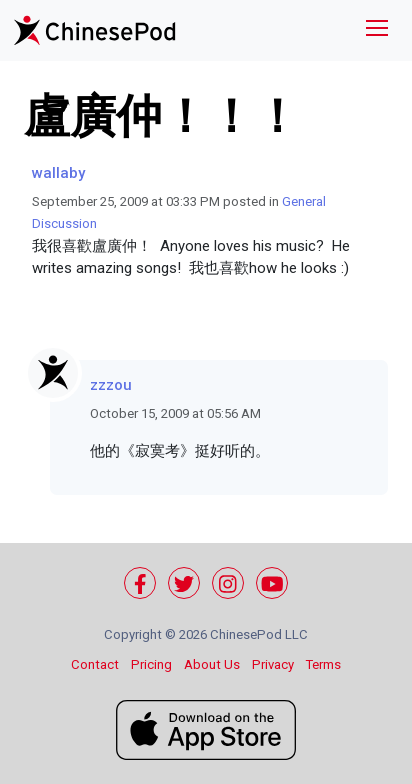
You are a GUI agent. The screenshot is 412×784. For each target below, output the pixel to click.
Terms (323, 664)
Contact (95, 664)
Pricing (151, 664)
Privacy (273, 664)
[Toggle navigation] (377, 30)
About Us (212, 664)
